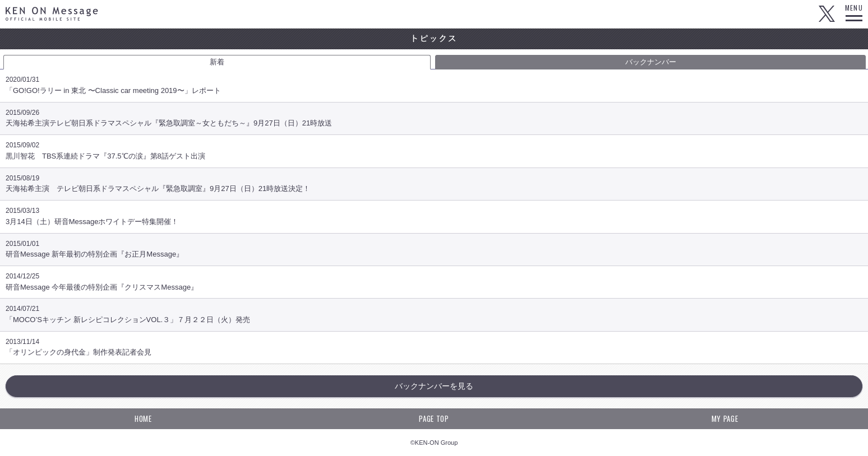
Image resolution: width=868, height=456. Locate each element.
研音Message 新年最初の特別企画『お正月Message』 (434, 252)
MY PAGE (725, 418)
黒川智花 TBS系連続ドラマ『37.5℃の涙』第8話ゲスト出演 (434, 154)
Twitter (827, 14)
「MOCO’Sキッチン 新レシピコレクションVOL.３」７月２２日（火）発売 (434, 317)
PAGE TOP (434, 418)
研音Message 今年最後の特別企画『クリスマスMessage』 (434, 285)
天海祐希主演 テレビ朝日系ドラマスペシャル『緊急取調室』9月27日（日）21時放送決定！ (434, 187)
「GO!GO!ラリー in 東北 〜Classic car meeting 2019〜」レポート (434, 88)
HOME (143, 418)
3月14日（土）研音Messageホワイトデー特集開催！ (434, 219)
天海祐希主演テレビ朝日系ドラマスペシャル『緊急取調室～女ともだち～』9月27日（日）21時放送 (434, 121)
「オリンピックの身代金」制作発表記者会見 (434, 350)
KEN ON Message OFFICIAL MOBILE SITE (52, 14)
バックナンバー (651, 62)
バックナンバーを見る (434, 386)
